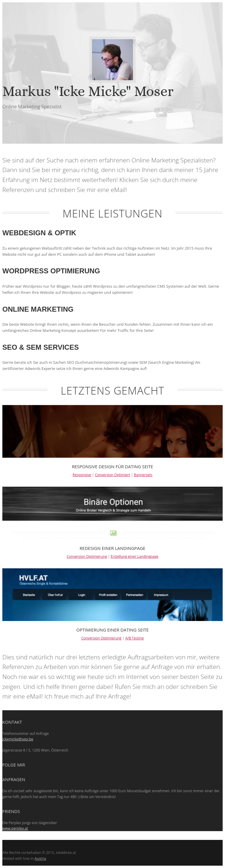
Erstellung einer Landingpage (134, 556)
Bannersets (143, 475)
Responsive (82, 475)
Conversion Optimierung (87, 556)
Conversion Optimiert (112, 475)
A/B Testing (134, 638)
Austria (40, 858)
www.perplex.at (15, 828)
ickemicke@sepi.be (18, 739)
